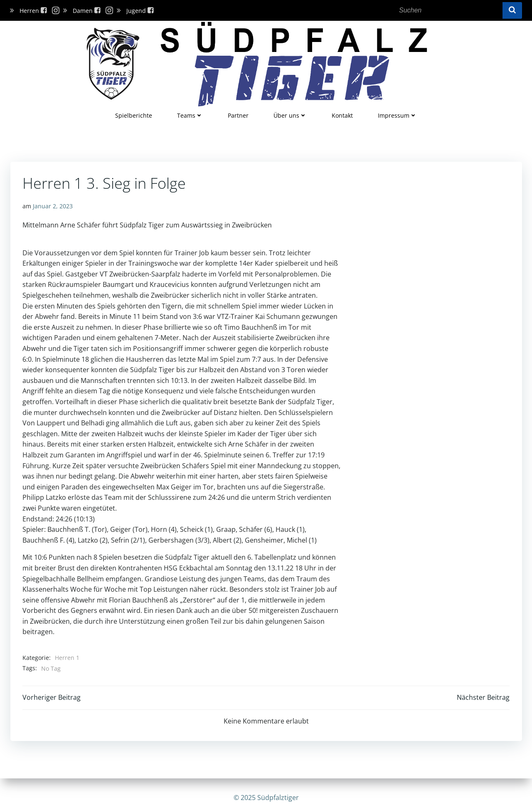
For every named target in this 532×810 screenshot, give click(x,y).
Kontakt (342, 115)
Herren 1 (67, 657)
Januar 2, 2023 (53, 206)
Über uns (290, 115)
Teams (190, 115)
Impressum (397, 115)
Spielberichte (134, 115)
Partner (238, 115)
